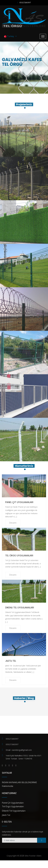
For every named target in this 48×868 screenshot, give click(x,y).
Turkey (9, 36)
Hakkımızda (7, 786)
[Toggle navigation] (43, 36)
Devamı (13, 523)
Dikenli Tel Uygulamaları (20, 608)
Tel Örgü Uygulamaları (19, 555)
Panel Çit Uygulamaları (19, 502)
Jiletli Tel (11, 661)
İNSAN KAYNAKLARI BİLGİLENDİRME (19, 782)
